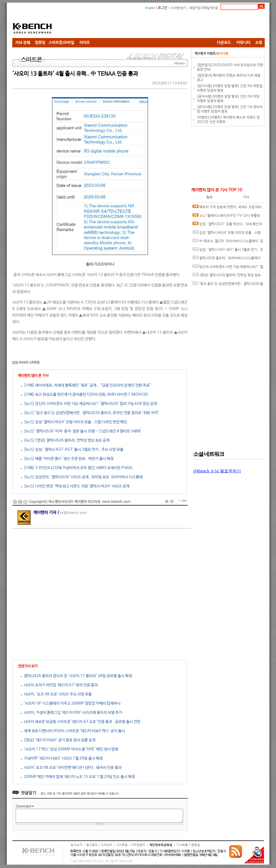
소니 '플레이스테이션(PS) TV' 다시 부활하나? (226, 217)
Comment (25, 807)
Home (179, 64)
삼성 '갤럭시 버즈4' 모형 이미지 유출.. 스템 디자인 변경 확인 (227, 234)
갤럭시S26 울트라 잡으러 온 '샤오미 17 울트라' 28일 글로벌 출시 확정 (76, 676)
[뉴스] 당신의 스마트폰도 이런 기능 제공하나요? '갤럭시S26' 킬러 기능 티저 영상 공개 (89, 404)
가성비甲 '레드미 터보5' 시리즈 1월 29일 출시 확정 (62, 758)
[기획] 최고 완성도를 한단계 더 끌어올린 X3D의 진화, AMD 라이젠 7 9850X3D (84, 394)
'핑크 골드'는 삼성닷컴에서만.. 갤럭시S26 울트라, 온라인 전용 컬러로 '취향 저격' (228, 285)
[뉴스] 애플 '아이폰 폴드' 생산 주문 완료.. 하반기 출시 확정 (67, 459)
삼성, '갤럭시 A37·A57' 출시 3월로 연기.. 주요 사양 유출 (228, 251)
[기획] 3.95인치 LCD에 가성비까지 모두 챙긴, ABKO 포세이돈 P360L (77, 468)
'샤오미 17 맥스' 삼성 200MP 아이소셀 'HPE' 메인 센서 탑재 (70, 749)
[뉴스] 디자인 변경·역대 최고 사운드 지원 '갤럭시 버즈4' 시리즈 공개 (75, 486)
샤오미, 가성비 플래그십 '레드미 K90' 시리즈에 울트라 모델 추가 (71, 713)
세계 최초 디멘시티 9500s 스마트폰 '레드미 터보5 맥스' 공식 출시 (73, 731)
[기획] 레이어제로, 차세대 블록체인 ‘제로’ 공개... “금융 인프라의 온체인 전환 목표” (86, 385)
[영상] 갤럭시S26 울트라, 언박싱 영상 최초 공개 (227, 276)
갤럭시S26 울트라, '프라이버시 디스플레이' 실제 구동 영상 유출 (227, 259)
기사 (246, 197)
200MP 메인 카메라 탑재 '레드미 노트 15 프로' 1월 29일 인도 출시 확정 (78, 777)
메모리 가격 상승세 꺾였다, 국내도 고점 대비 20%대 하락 (227, 208)
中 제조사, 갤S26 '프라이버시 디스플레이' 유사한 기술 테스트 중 (228, 242)
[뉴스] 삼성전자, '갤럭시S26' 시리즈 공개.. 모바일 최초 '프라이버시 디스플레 (82, 477)
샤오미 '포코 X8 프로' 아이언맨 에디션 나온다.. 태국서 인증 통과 (71, 768)
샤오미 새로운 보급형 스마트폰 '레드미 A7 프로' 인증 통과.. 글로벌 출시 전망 (81, 722)
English (150, 8)
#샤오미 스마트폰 (29, 363)
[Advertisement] (169, 25)
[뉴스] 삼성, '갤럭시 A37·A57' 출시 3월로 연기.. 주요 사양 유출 (72, 449)
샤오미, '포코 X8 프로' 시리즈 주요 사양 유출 (56, 694)
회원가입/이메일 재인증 (204, 8)
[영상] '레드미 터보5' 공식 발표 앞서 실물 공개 (58, 740)
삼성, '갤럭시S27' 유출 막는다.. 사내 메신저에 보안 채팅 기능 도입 (227, 225)
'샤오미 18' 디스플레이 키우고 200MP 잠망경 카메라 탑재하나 (71, 703)
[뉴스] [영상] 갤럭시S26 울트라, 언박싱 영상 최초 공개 (65, 440)
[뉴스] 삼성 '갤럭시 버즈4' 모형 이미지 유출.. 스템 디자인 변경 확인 (74, 422)
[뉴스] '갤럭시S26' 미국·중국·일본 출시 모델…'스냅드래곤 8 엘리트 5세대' (81, 431)
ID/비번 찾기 (179, 8)
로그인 (163, 8)
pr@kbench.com (73, 513)
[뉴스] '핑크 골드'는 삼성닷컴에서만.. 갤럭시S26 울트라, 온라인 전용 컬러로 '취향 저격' (90, 413)
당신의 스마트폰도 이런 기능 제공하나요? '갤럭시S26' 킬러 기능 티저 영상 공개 (228, 268)
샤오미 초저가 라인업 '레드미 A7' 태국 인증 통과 (59, 685)
